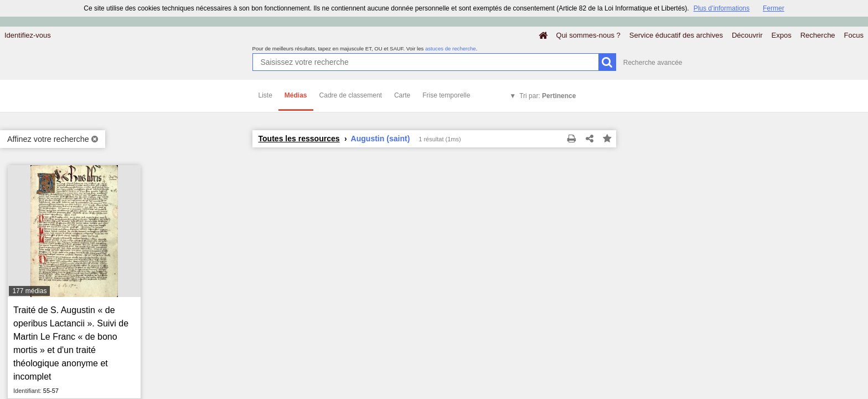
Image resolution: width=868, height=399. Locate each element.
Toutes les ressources (299, 139)
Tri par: (547, 96)
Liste (265, 95)
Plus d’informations (722, 8)
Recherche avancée (653, 63)
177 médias (29, 291)
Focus (854, 35)
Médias (296, 95)
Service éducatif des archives (676, 35)
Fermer (774, 8)
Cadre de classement (351, 95)
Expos (782, 35)
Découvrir (747, 35)
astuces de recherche (451, 48)
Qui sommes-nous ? (588, 35)
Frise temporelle (446, 95)
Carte (402, 95)
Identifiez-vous (28, 35)
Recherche (818, 35)
